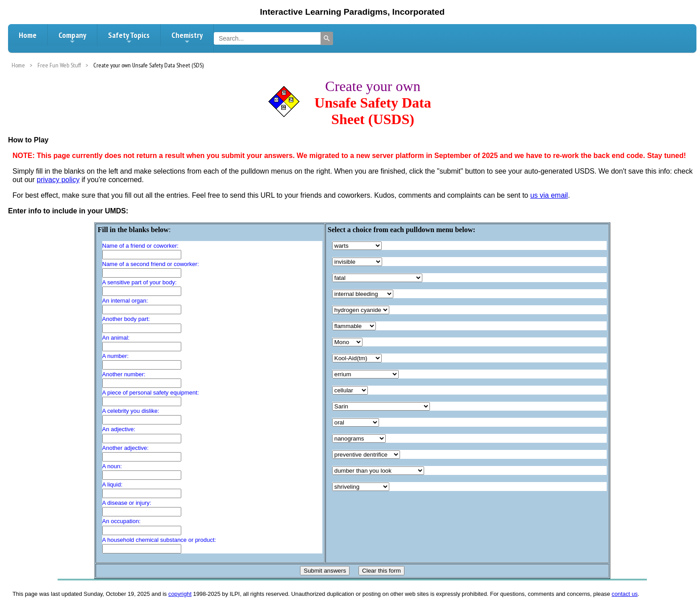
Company (72, 37)
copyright (180, 594)
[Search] (327, 38)
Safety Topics (129, 37)
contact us (625, 594)
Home (28, 35)
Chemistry (187, 37)
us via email (549, 195)
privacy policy (58, 180)
